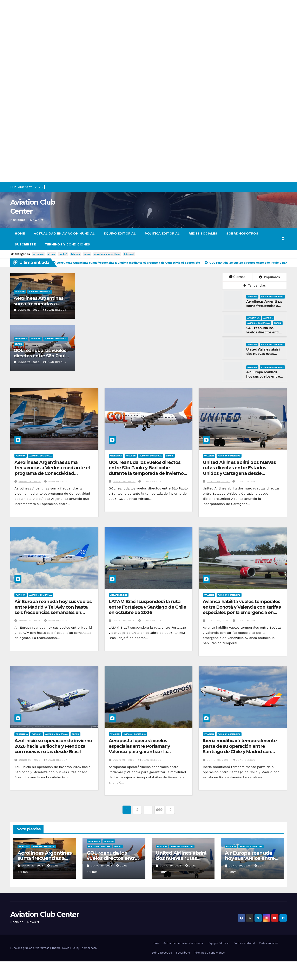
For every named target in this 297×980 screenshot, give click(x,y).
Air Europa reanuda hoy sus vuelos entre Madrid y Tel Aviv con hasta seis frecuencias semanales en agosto (53, 610)
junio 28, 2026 (218, 621)
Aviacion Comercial (40, 292)
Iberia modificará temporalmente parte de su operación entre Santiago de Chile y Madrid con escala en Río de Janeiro (240, 749)
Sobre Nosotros (242, 233)
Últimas (237, 277)
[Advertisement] (124, 29)
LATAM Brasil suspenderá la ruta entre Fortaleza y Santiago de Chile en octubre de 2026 (147, 607)
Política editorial (162, 233)
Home (20, 233)
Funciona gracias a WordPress (30, 948)
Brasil (19, 344)
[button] (283, 239)
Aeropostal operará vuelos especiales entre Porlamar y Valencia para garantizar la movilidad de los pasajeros (139, 749)
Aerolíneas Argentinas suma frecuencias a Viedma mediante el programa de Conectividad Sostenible (52, 470)
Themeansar (88, 948)
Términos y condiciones (67, 244)
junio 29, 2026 (29, 310)
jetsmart (129, 254)
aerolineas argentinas (107, 254)
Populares (269, 277)
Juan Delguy (55, 310)
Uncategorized (119, 595)
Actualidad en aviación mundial (64, 233)
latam (87, 254)
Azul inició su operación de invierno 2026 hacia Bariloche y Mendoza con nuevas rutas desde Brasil (53, 746)
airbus (51, 254)
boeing (63, 254)
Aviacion (20, 292)
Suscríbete (25, 244)
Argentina (21, 339)
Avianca (75, 254)
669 (159, 810)
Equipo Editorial (120, 233)
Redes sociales (203, 233)
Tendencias (255, 285)
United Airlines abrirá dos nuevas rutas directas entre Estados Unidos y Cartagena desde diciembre (239, 470)
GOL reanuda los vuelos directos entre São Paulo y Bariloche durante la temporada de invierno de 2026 (146, 470)
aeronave (38, 254)
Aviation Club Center (45, 914)
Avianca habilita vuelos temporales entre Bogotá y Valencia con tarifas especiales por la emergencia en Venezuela (242, 610)
